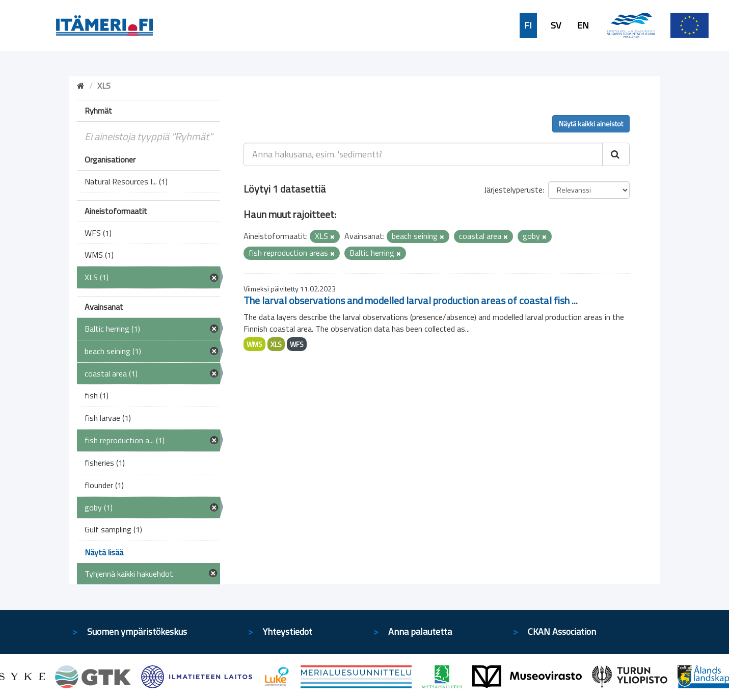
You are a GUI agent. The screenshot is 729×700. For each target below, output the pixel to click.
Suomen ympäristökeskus (137, 631)
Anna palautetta (420, 631)
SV (556, 25)
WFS (297, 344)
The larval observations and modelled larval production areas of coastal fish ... (411, 300)
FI (528, 25)
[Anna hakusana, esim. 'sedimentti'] (423, 154)
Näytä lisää (104, 552)
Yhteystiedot (288, 631)
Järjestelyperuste (513, 190)
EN (583, 25)
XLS (276, 344)
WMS (254, 344)
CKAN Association (562, 631)
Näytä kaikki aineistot (591, 124)
